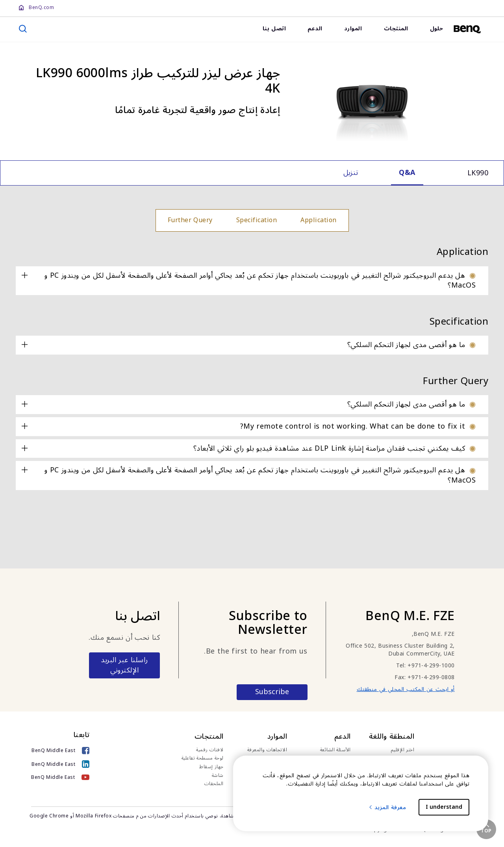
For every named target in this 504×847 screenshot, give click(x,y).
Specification (257, 220)
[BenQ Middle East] (60, 751)
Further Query (190, 220)
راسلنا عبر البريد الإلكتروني (124, 665)
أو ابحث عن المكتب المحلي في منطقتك (406, 689)
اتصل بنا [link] (274, 29)
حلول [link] (437, 29)
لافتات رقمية (210, 750)
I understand (444, 807)
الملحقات (214, 784)
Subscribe (272, 692)
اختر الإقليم (403, 750)
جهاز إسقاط (211, 767)
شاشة (218, 776)
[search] (23, 29)
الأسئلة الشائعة (335, 750)
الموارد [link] (353, 29)
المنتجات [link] (396, 29)
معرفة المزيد (387, 807)
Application (319, 220)
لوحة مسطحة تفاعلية (203, 758)
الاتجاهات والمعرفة (267, 750)
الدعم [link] (315, 29)
